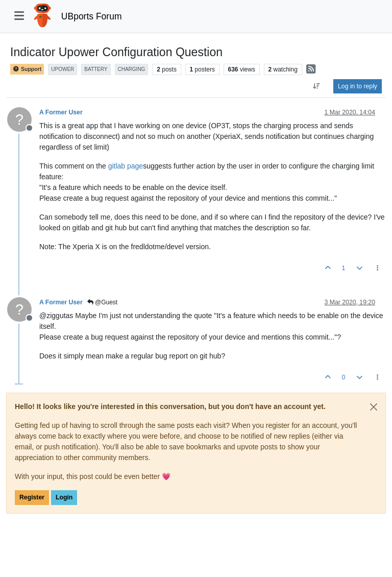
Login (64, 497)
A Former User (61, 112)
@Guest (103, 302)
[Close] (374, 407)
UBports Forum (92, 16)
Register (32, 497)
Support (27, 69)
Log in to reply (358, 86)
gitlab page (126, 166)
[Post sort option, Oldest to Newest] (317, 86)
